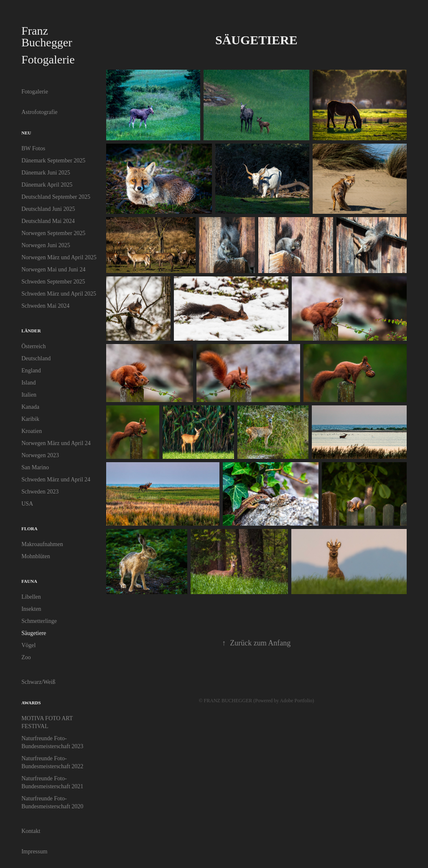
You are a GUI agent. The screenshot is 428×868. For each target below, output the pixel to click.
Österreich (33, 346)
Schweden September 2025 (53, 282)
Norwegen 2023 (40, 455)
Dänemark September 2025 (53, 161)
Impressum (34, 852)
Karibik (30, 419)
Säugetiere (34, 633)
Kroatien (32, 431)
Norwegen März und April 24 (56, 443)
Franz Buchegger (47, 37)
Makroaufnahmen (42, 544)
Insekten (31, 609)
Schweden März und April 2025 (59, 294)
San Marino (35, 467)
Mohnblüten (36, 556)
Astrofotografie (39, 112)
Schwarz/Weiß (38, 682)
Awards (31, 703)
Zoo (26, 657)
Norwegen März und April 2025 (59, 257)
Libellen (31, 597)
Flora (29, 529)
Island (28, 383)
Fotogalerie (35, 92)
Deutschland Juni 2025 (48, 209)
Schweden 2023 (40, 492)
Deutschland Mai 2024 (48, 221)
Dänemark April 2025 (47, 185)
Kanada (30, 407)
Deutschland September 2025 (56, 197)
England (31, 371)
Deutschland (36, 358)
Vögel (28, 645)
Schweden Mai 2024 (45, 306)
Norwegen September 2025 (53, 233)
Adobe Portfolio (296, 701)
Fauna (29, 581)
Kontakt (31, 831)
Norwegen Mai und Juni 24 (53, 270)
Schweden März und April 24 (56, 480)
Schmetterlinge (39, 621)
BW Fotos (33, 148)
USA (27, 504)
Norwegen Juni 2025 (46, 245)
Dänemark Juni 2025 (46, 173)
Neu (26, 133)
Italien (29, 395)
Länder (31, 331)
